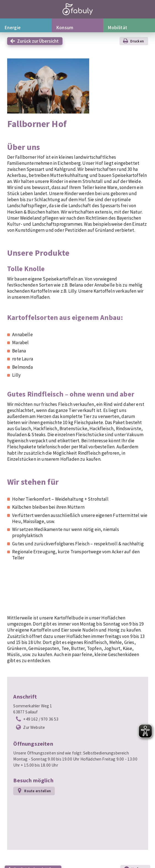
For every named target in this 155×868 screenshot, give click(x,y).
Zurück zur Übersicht (38, 41)
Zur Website (34, 727)
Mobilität (118, 28)
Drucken (137, 41)
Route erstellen (37, 791)
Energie (13, 28)
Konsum (65, 28)
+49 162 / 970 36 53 (41, 719)
